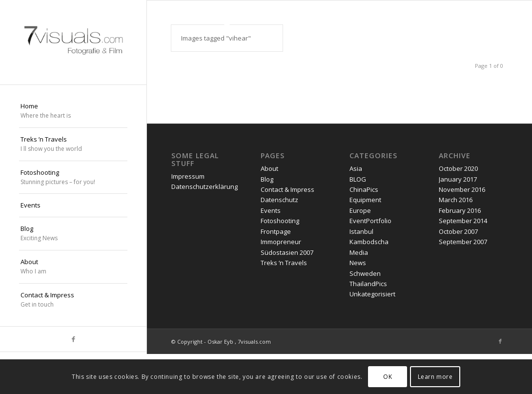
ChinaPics (364, 189)
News (358, 263)
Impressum (188, 176)
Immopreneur (281, 242)
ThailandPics (368, 284)
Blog (267, 179)
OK (388, 377)
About (269, 168)
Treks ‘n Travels (284, 263)
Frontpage (276, 231)
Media (359, 252)
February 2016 (460, 210)
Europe (360, 210)
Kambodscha (369, 242)
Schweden (365, 273)
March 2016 (456, 200)
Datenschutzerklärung (205, 187)
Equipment (365, 200)
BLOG (358, 179)
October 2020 (458, 168)
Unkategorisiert (372, 294)
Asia (356, 168)
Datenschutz (279, 200)
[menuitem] (73, 111)
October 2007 (458, 231)
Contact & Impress (287, 189)
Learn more (435, 377)
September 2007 (463, 242)
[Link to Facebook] (73, 339)
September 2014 (463, 221)
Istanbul (361, 231)
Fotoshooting (280, 221)
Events (271, 210)
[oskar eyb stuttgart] (73, 42)
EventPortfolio (370, 221)
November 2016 (462, 189)
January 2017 (458, 179)
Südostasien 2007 (287, 252)
